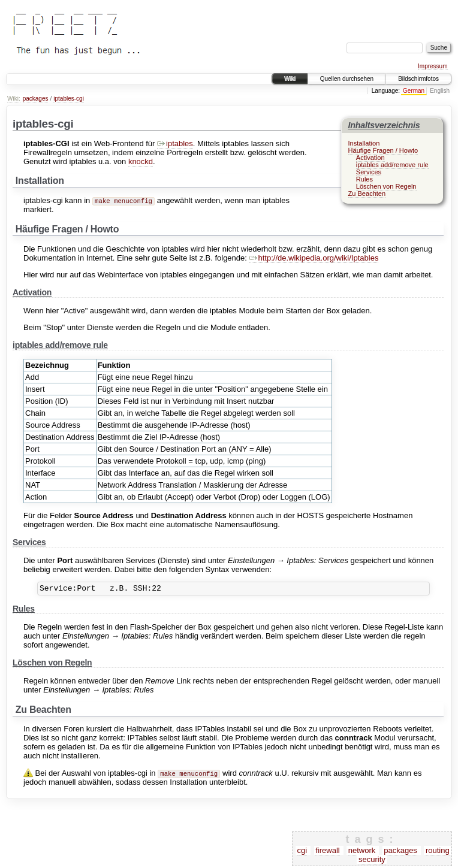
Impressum (433, 66)
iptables (175, 143)
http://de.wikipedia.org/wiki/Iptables (314, 258)
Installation (364, 143)
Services (369, 172)
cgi (302, 852)
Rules (364, 179)
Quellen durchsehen (347, 79)
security (372, 861)
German (414, 91)
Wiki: (14, 99)
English (440, 91)
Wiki (290, 79)
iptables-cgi (69, 99)
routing (438, 852)
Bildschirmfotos (418, 79)
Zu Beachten (367, 193)
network (362, 852)
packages (36, 99)
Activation (370, 158)
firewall (327, 852)
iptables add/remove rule (392, 165)
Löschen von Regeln (386, 186)
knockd (141, 161)
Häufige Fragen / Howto (383, 150)
